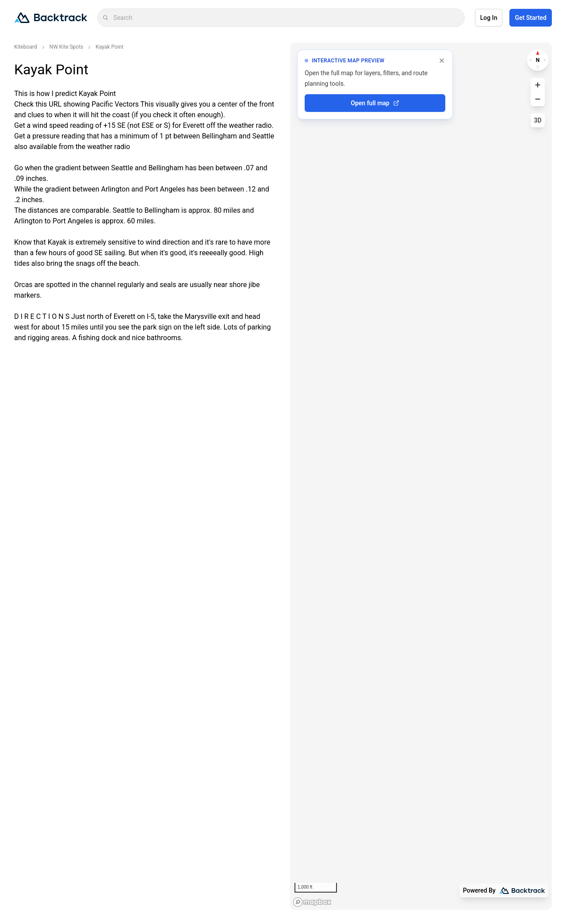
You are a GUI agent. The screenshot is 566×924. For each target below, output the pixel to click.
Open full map (375, 103)
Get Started (531, 18)
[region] (421, 476)
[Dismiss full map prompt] (442, 61)
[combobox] (286, 18)
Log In (489, 18)
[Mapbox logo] (312, 902)
